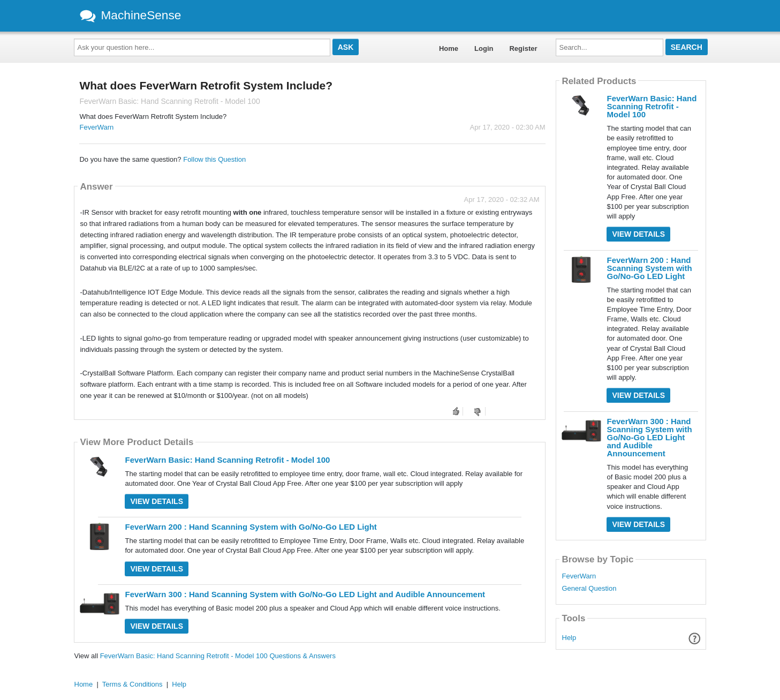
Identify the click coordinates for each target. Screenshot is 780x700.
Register (523, 48)
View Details (157, 501)
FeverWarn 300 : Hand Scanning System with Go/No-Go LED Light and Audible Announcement (305, 594)
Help (569, 638)
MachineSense (131, 15)
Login (484, 48)
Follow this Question (214, 159)
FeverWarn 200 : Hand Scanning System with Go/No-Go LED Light (251, 527)
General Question (589, 589)
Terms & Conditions (132, 684)
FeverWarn (96, 127)
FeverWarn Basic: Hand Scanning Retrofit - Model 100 (227, 460)
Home (449, 48)
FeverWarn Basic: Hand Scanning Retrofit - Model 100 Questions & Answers (218, 656)
